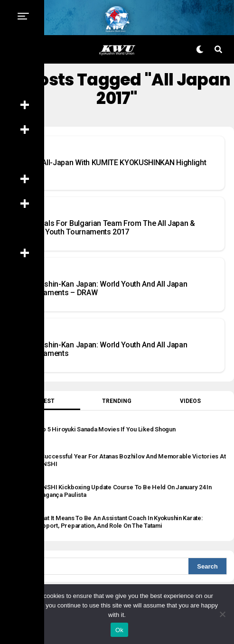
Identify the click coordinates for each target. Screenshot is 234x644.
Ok (119, 630)
